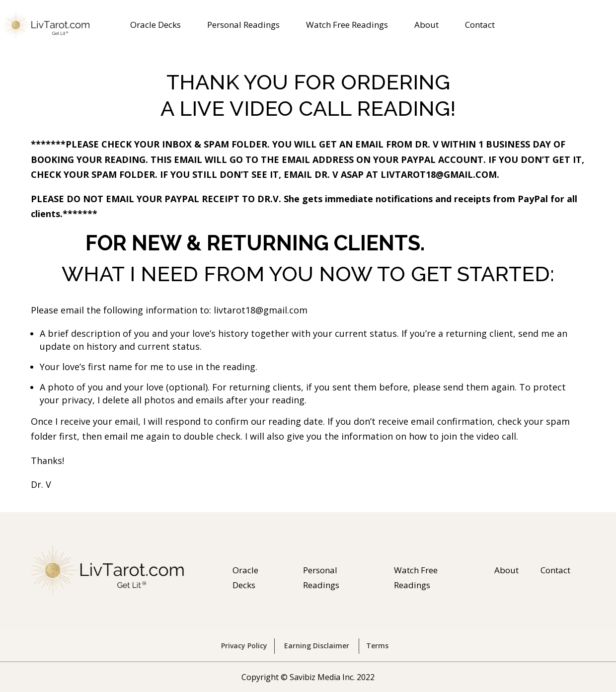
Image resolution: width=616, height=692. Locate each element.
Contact (480, 26)
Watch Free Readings (347, 26)
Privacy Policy (244, 646)
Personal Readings (243, 26)
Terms (377, 646)
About (426, 26)
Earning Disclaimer (317, 646)
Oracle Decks (155, 26)
